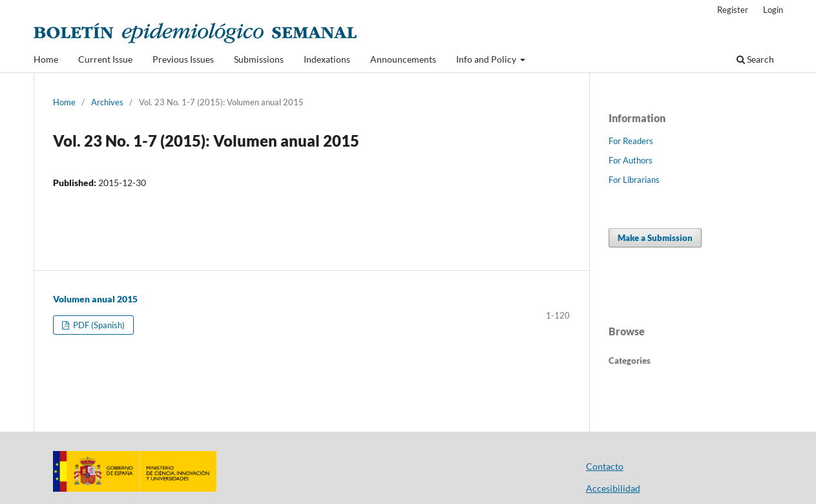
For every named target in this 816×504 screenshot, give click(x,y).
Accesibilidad (613, 488)
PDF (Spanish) (98, 325)
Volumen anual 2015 (95, 299)
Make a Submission (655, 238)
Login (773, 10)
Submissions (259, 59)
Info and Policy (487, 59)
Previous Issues (183, 59)
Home (46, 59)
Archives (107, 102)
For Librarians (634, 180)
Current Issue (105, 59)
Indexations (327, 59)
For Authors (631, 160)
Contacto (605, 466)
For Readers (631, 141)
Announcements (403, 59)
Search (755, 59)
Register (733, 10)
